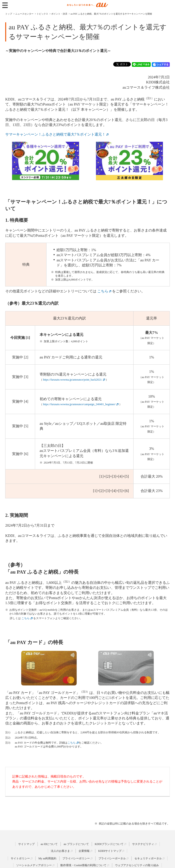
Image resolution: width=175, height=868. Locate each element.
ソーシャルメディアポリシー (34, 865)
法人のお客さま (60, 851)
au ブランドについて (76, 844)
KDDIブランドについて (109, 844)
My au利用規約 (48, 858)
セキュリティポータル (148, 858)
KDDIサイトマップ (110, 851)
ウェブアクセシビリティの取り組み (137, 865)
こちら (72, 743)
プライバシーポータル (112, 858)
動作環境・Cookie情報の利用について (84, 865)
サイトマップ (26, 844)
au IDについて (49, 844)
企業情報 (84, 851)
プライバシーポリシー (76, 858)
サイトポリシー (20, 858)
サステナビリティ (143, 844)
